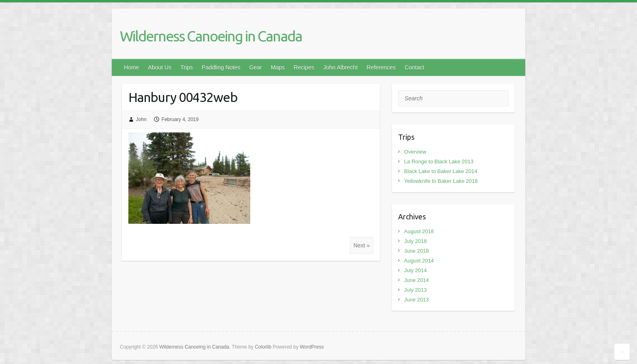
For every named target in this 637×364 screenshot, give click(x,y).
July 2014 (416, 270)
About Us (160, 67)
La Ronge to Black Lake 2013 (439, 161)
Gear (256, 67)
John (141, 119)
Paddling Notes (221, 67)
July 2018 (416, 241)
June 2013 (417, 300)
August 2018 (419, 231)
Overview (415, 152)
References (381, 67)
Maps (278, 67)
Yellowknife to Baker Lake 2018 (441, 181)
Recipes (304, 67)
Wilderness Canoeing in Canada (211, 36)
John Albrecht (340, 67)
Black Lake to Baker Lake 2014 (441, 171)
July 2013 (416, 290)
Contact (414, 67)
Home (131, 67)
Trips (187, 67)
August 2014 (419, 261)
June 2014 (417, 280)
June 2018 (417, 251)
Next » (362, 245)
